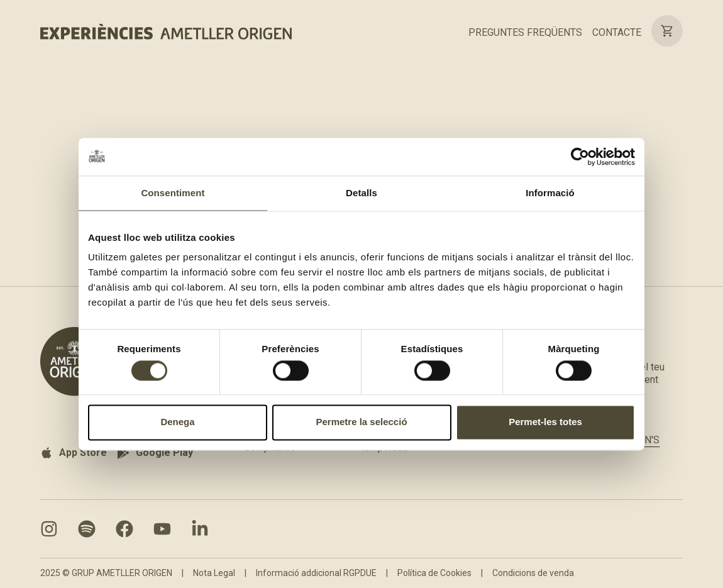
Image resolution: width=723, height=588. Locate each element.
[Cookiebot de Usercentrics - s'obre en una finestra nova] (580, 157)
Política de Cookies (434, 573)
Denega (177, 422)
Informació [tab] (550, 193)
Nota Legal (214, 573)
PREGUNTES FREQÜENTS (525, 32)
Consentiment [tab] (173, 193)
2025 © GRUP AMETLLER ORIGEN (106, 573)
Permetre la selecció (361, 422)
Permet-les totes (545, 422)
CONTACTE (617, 32)
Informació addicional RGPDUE (316, 573)
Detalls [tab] (361, 193)
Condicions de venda (533, 573)
